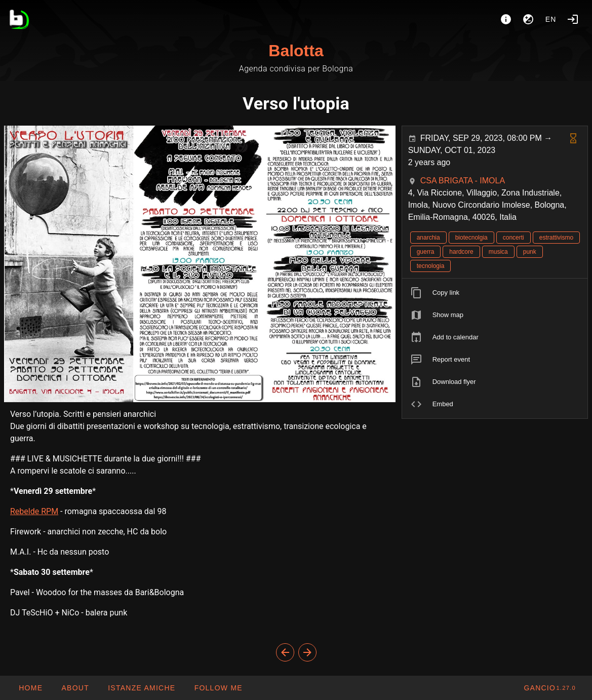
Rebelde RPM (34, 511)
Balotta (296, 51)
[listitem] (495, 293)
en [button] (551, 19)
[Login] (573, 19)
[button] (141, 688)
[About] (506, 19)
